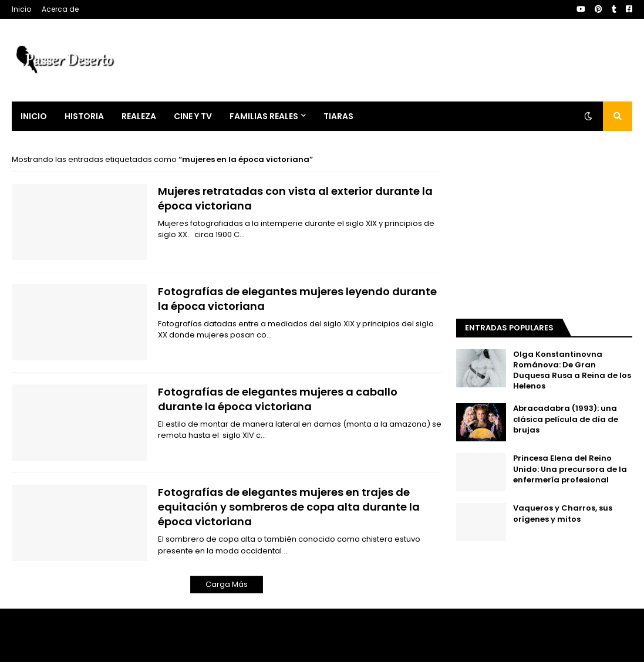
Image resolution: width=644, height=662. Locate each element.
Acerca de (60, 9)
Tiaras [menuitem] (338, 116)
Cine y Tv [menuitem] (193, 116)
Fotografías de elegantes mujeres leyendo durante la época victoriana (297, 299)
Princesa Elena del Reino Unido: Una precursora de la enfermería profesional (570, 469)
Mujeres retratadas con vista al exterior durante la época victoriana (295, 198)
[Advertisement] (544, 227)
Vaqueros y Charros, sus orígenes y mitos (563, 514)
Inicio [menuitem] (34, 116)
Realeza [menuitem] (139, 116)
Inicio (21, 9)
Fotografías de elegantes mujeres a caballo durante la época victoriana (278, 399)
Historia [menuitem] (84, 116)
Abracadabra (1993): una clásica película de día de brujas (566, 419)
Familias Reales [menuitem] (264, 116)
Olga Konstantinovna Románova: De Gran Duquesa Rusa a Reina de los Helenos (572, 371)
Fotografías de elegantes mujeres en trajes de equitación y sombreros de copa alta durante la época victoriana (289, 507)
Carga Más (227, 584)
